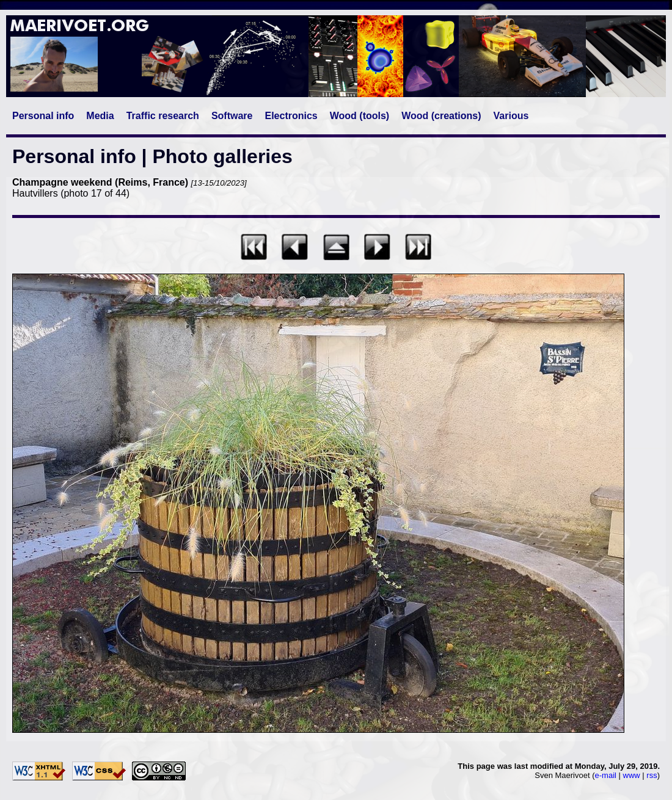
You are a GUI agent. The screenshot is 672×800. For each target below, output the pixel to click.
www (632, 775)
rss (652, 775)
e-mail (606, 775)
